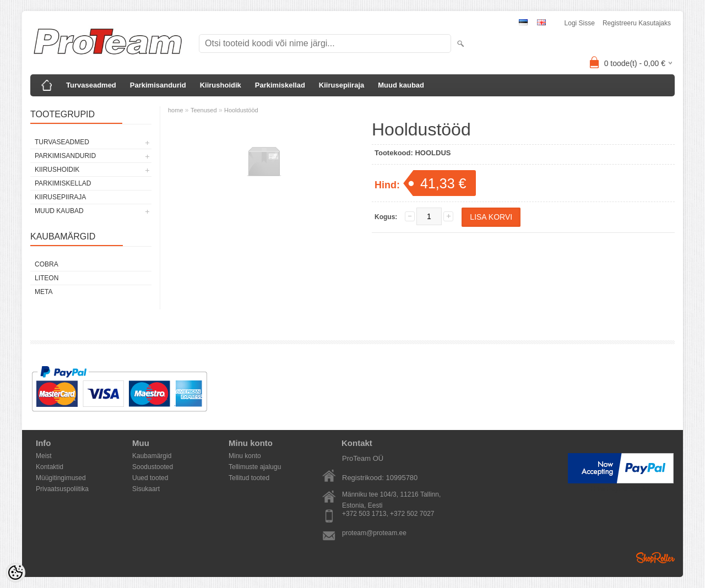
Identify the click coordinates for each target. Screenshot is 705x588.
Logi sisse (580, 23)
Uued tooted (150, 478)
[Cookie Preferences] (15, 573)
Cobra (47, 264)
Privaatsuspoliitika (62, 489)
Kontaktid (50, 467)
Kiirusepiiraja (341, 85)
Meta (44, 292)
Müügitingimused (61, 478)
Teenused (204, 110)
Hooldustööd (241, 110)
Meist (44, 456)
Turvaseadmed (91, 85)
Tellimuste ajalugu (255, 467)
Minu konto (245, 456)
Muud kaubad (401, 85)
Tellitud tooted (249, 478)
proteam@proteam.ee (374, 533)
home (176, 110)
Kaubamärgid (152, 456)
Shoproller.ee (655, 558)
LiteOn (47, 278)
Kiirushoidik (221, 85)
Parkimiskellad (280, 85)
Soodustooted (153, 467)
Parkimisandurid (158, 85)
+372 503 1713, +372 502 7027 (388, 514)
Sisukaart (146, 489)
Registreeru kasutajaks (637, 23)
